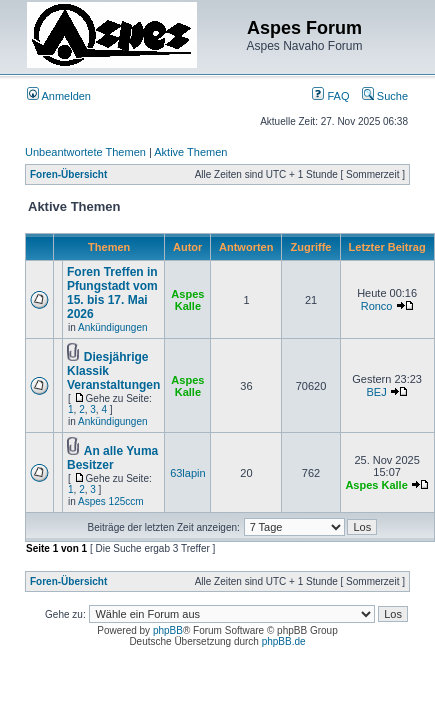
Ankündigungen (113, 327)
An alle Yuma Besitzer (112, 458)
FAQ (330, 96)
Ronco (377, 306)
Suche (385, 96)
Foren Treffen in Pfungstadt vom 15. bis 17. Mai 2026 (112, 293)
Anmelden (59, 96)
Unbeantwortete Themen (85, 152)
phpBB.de (284, 641)
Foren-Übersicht (68, 174)
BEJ (376, 392)
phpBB (168, 630)
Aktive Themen (190, 152)
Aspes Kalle (187, 300)
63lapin (187, 473)
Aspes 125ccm (111, 501)
